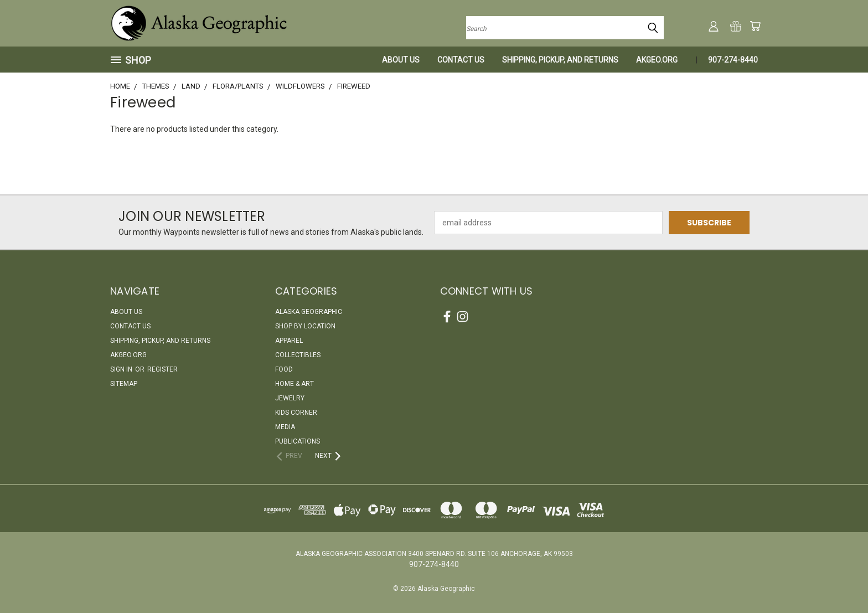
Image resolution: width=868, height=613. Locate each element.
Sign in (122, 369)
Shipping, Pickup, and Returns (560, 60)
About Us (401, 60)
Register (162, 369)
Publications (298, 441)
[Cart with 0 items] (755, 26)
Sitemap (124, 384)
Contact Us (461, 60)
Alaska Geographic (309, 312)
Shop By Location (305, 326)
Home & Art (294, 384)
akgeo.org (657, 60)
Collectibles (298, 355)
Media (285, 427)
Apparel (289, 341)
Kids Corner (296, 413)
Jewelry (290, 398)
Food (284, 369)
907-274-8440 (733, 60)
